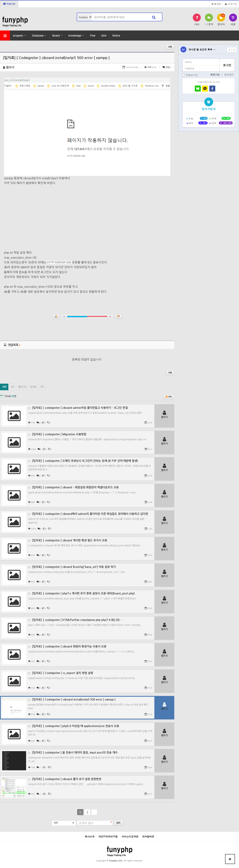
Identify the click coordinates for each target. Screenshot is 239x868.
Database (38, 35)
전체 (4, 387)
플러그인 (22, 387)
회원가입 (231, 4)
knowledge (75, 35)
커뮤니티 (9, 4)
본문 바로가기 (0, 0)
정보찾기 (229, 74)
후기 (42, 387)
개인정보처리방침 (108, 836)
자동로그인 (192, 75)
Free (93, 35)
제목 (56, 823)
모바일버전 (148, 836)
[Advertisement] (87, 216)
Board (56, 35)
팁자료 (33, 387)
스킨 (12, 387)
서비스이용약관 (130, 836)
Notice (116, 35)
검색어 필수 (86, 823)
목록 (170, 47)
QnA (104, 35)
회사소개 (90, 836)
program (18, 35)
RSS (169, 397)
